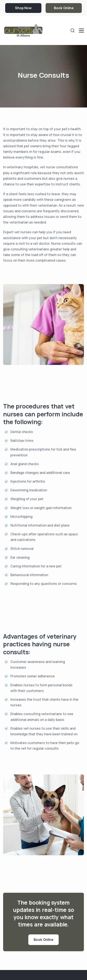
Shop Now (23, 8)
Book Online (64, 8)
